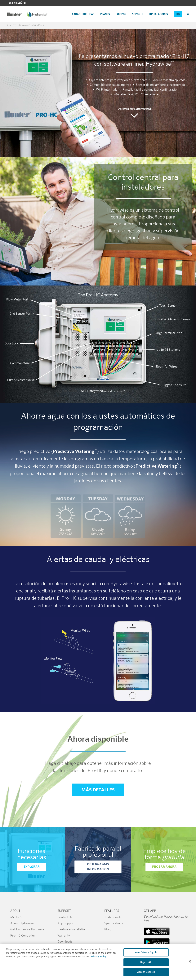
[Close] (190, 961)
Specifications (114, 924)
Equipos (121, 14)
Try (178, 14)
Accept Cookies (146, 972)
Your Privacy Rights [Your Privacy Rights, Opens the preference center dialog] (146, 952)
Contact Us (65, 917)
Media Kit (17, 917)
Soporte (138, 14)
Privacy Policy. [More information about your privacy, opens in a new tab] (99, 957)
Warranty (64, 936)
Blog (107, 930)
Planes (105, 14)
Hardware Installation (72, 930)
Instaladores (159, 14)
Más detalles (98, 790)
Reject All (146, 962)
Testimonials (113, 917)
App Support (66, 924)
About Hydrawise (22, 924)
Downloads (65, 942)
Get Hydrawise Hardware (27, 930)
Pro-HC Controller (23, 936)
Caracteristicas (83, 14)
